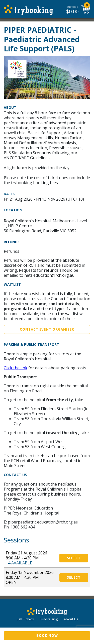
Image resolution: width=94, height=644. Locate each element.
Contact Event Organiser (47, 329)
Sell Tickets (25, 619)
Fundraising (49, 619)
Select (74, 558)
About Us (71, 619)
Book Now (47, 636)
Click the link (16, 368)
